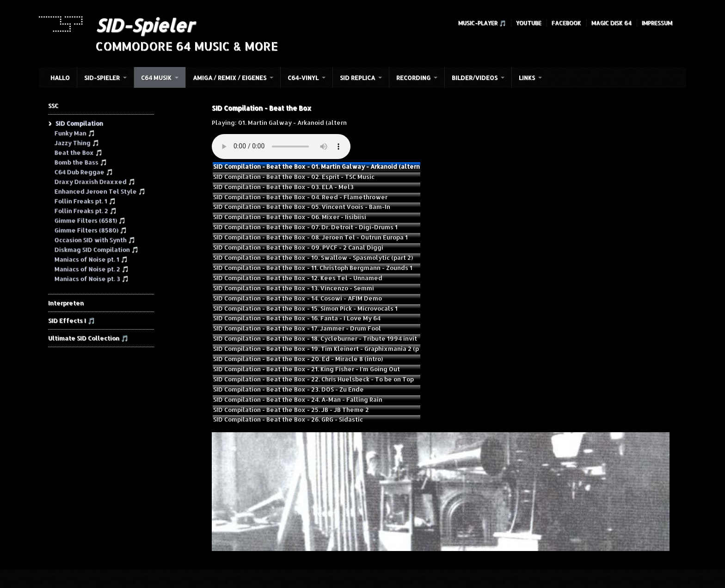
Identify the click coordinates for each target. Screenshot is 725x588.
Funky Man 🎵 (74, 133)
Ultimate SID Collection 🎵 (88, 338)
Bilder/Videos (475, 78)
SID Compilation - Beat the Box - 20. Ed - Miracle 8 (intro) (298, 359)
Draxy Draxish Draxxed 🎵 (95, 181)
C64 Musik (156, 78)
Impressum (657, 23)
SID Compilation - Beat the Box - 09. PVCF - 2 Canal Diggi (298, 247)
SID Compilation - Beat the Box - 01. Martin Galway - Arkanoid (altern (316, 166)
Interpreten (66, 303)
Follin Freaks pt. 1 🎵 (85, 201)
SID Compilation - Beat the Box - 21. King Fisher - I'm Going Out (307, 369)
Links (527, 78)
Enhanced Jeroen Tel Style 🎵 (100, 191)
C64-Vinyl (303, 78)
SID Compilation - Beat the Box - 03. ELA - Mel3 (283, 187)
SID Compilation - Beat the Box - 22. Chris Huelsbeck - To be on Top (313, 379)
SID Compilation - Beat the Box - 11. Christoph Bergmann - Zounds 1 (313, 268)
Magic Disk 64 (611, 23)
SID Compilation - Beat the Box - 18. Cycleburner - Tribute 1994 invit (315, 338)
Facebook (566, 23)
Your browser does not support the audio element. (281, 147)
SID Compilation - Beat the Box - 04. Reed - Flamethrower (300, 197)
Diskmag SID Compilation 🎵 (96, 249)
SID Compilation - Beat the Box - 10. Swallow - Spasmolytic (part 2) (313, 257)
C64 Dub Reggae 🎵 (83, 171)
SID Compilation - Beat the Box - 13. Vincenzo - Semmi (294, 288)
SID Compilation (79, 123)
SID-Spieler (144, 25)
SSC (53, 105)
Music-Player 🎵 (482, 23)
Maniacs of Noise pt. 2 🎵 (91, 269)
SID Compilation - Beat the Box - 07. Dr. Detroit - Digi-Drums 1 (305, 227)
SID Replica (357, 78)
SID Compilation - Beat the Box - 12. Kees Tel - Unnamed (298, 278)
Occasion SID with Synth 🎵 (95, 239)
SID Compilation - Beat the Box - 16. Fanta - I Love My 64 (297, 318)
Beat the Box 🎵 (78, 152)
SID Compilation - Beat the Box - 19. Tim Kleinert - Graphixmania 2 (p (316, 349)
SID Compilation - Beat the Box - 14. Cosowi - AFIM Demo (298, 298)
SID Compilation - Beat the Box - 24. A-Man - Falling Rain (298, 399)
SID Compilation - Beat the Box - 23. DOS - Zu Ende (289, 389)
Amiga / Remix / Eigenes (230, 78)
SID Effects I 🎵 (71, 320)
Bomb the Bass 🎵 (80, 162)
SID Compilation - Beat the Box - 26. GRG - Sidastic (288, 419)
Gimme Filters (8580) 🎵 (90, 230)
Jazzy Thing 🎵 (77, 142)
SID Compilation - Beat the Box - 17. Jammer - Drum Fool (297, 328)
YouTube (529, 23)
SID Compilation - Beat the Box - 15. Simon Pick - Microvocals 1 (305, 308)
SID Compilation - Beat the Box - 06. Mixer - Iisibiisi (290, 217)
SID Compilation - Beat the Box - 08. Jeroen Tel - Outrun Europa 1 (310, 237)
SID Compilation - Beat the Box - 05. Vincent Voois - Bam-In (302, 207)
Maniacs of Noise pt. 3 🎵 (91, 278)
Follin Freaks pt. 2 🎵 (85, 210)
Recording (413, 78)
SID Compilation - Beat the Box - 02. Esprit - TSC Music (294, 177)
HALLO (60, 78)
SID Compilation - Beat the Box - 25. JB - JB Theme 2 (291, 410)
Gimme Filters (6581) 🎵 (90, 220)
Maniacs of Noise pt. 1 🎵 (91, 259)
